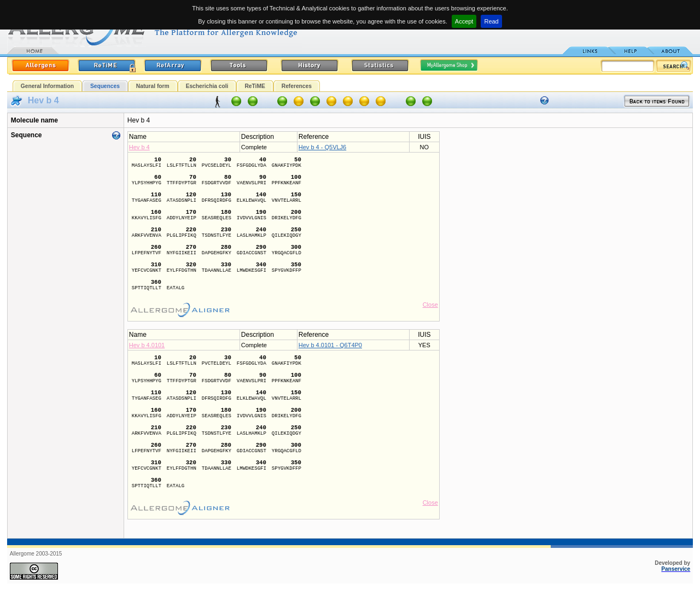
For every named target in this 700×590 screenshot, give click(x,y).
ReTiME (255, 86)
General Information (47, 86)
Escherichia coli (207, 86)
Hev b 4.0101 (147, 345)
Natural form (153, 86)
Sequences (105, 86)
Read (491, 21)
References (297, 86)
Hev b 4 (139, 147)
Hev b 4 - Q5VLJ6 (322, 147)
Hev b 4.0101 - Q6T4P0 (330, 345)
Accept (464, 21)
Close (430, 305)
